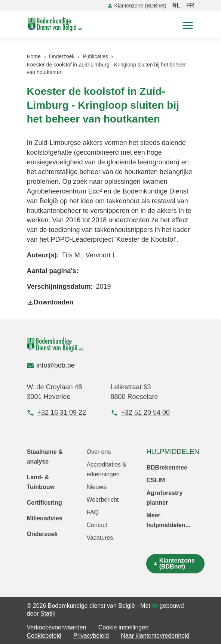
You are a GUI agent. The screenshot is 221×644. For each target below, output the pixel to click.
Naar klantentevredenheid (155, 636)
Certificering (44, 503)
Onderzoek (42, 534)
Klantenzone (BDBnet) (137, 6)
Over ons (99, 452)
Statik (48, 614)
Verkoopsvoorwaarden (57, 627)
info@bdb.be (51, 365)
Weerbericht (102, 500)
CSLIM (156, 480)
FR (190, 5)
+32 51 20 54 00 (140, 413)
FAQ (92, 512)
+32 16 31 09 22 (57, 413)
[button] (188, 24)
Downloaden (50, 302)
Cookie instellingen (123, 627)
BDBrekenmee (167, 467)
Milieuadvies (45, 518)
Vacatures (100, 538)
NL (176, 5)
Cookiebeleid (44, 636)
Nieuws (96, 487)
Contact (97, 525)
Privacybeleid (91, 636)
